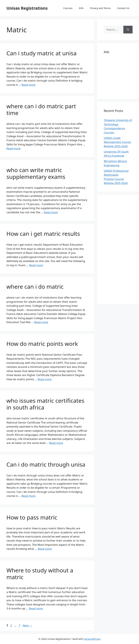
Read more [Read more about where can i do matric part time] (13, 148)
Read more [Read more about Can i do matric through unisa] (28, 496)
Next (27, 625)
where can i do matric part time (41, 109)
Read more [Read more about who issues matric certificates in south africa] (56, 443)
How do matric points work (42, 344)
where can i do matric (35, 287)
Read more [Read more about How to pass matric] (45, 549)
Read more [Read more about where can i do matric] (41, 322)
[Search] (128, 30)
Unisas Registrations (27, 8)
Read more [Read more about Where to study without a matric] (36, 608)
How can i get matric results (43, 234)
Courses (68, 8)
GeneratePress (92, 639)
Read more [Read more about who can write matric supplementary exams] (51, 212)
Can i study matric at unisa (42, 53)
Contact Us (123, 8)
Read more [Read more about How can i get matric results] (36, 265)
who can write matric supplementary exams (36, 173)
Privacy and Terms (100, 8)
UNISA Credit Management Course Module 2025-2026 (117, 142)
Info (81, 8)
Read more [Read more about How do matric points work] (45, 379)
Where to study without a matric (40, 574)
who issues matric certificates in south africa (45, 404)
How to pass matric (32, 517)
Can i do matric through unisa (46, 464)
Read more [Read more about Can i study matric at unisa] (28, 85)
